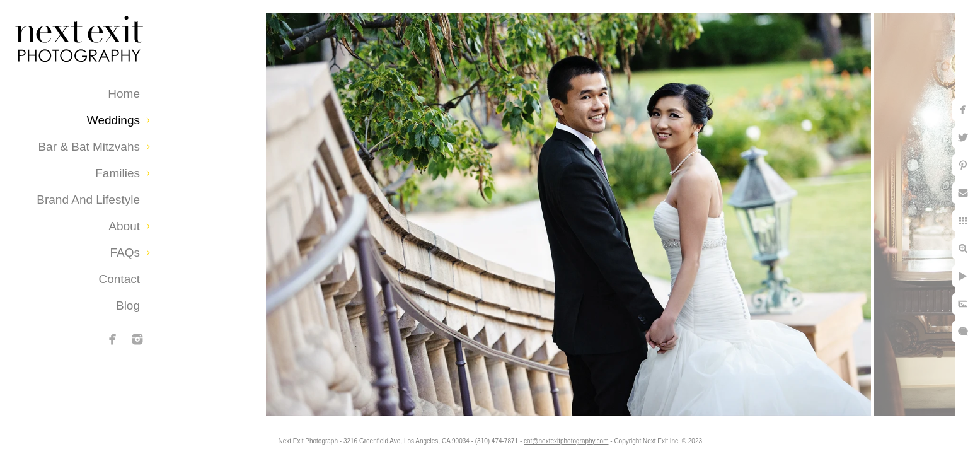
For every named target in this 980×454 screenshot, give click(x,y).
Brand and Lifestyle (88, 200)
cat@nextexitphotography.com (566, 441)
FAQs (125, 253)
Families (118, 173)
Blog (128, 306)
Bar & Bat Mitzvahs (89, 147)
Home (124, 94)
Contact (119, 279)
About (124, 226)
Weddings (113, 120)
